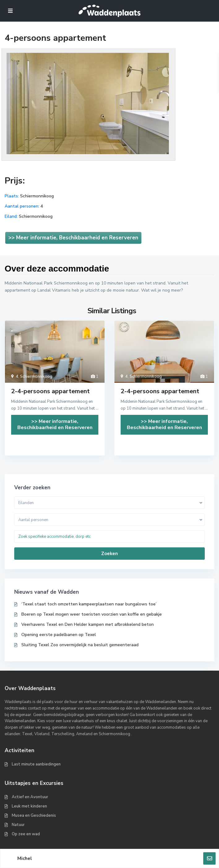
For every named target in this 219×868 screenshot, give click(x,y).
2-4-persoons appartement (50, 391)
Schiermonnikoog (37, 196)
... (97, 408)
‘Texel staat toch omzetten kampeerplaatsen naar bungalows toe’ (89, 604)
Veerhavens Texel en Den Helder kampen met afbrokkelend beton (88, 624)
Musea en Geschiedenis (34, 815)
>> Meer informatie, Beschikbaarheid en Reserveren (73, 238)
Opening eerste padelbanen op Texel (59, 635)
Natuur (18, 825)
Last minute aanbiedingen (36, 764)
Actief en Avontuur (30, 797)
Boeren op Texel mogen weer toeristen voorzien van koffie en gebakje (92, 614)
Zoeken (109, 554)
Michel (25, 858)
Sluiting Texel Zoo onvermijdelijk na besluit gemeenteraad (80, 645)
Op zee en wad (26, 834)
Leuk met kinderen (29, 806)
